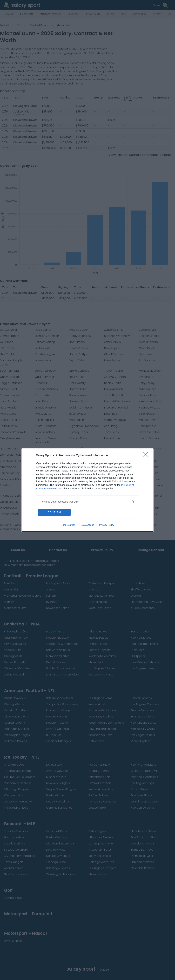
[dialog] (87, 490)
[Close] (147, 455)
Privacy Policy (107, 525)
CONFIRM (54, 512)
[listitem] (87, 502)
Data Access (87, 525)
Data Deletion (68, 525)
